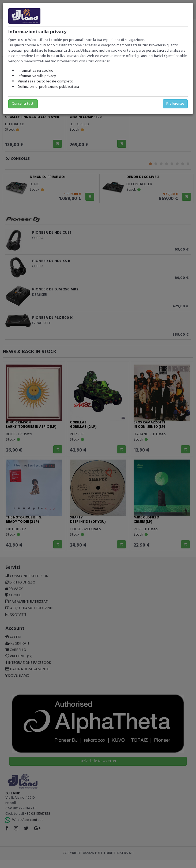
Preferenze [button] (175, 104)
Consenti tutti (23, 104)
